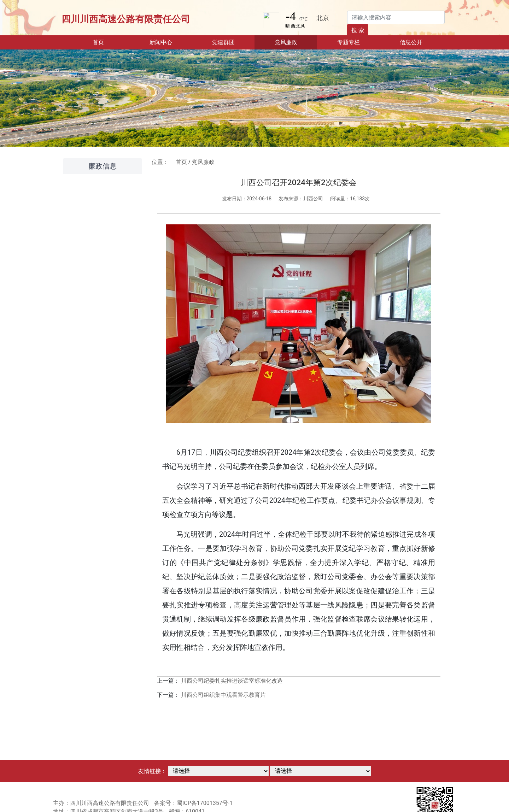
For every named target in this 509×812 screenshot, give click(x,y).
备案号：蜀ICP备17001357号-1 (193, 803)
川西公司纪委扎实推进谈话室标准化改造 (232, 681)
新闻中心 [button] (161, 42)
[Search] (396, 17)
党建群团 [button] (223, 42)
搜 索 (358, 30)
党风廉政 (203, 162)
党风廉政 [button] (286, 42)
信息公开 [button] (411, 42)
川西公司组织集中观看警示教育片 (223, 695)
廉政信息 (103, 166)
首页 (109, 42)
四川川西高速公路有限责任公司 (126, 19)
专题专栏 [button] (349, 42)
